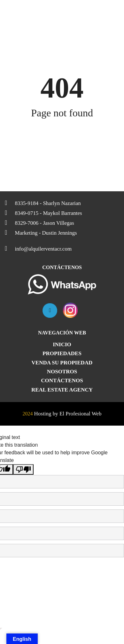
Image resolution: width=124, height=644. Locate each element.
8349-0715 (43, 213)
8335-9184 (43, 203)
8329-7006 (39, 223)
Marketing (41, 232)
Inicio (62, 344)
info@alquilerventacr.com (38, 248)
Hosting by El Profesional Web (68, 414)
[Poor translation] (23, 469)
